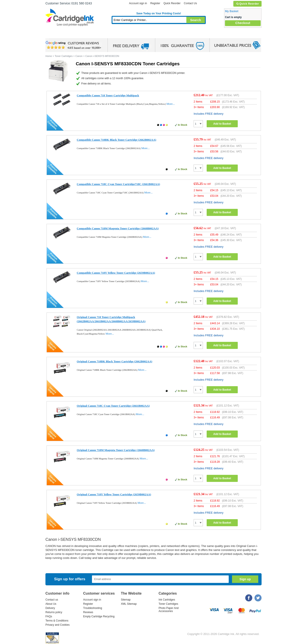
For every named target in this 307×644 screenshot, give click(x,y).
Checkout (243, 23)
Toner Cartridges (113, 34)
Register (155, 3)
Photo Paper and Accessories (160, 34)
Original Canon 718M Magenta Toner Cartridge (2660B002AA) (116, 450)
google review (74, 45)
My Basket (232, 11)
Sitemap (126, 600)
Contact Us (190, 3)
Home (54, 34)
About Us (51, 604)
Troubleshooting (93, 608)
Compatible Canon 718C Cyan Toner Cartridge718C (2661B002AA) (118, 184)
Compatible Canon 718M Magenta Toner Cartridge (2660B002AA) (118, 228)
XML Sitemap (129, 604)
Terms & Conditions (57, 621)
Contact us (52, 600)
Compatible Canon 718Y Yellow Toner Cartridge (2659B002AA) (116, 273)
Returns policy (54, 612)
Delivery (50, 608)
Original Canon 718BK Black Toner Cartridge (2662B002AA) (114, 361)
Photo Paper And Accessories (169, 610)
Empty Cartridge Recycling (99, 616)
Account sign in (138, 3)
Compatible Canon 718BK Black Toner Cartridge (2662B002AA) (116, 140)
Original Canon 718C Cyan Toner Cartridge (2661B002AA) (113, 406)
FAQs (49, 616)
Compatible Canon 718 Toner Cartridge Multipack (108, 95)
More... (171, 104)
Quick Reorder (247, 4)
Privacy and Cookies (57, 625)
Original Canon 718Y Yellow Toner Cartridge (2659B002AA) (114, 494)
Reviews (88, 612)
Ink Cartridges (79, 34)
